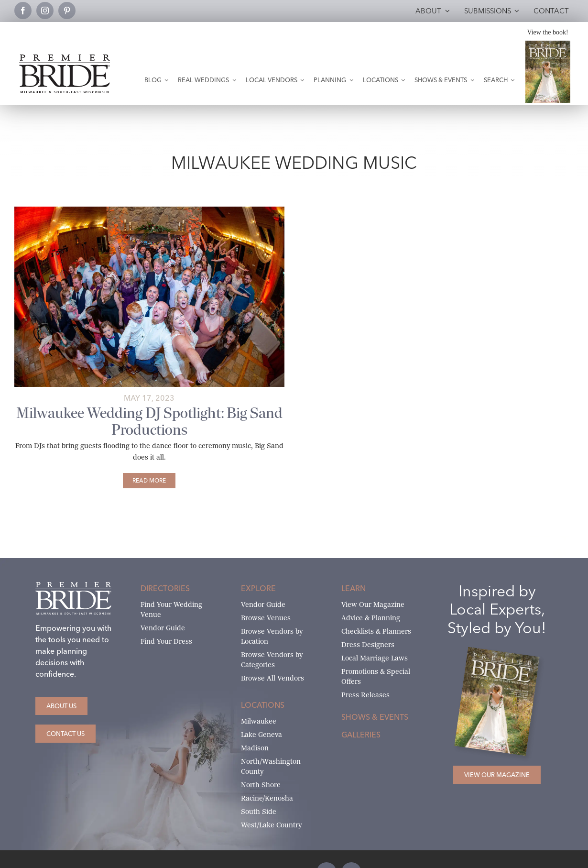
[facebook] (23, 11)
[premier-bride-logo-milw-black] (65, 58)
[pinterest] (67, 11)
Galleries (361, 735)
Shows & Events (375, 717)
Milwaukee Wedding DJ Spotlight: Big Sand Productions (149, 421)
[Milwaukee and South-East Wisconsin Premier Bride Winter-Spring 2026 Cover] (548, 44)
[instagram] (45, 11)
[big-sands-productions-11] (149, 210)
